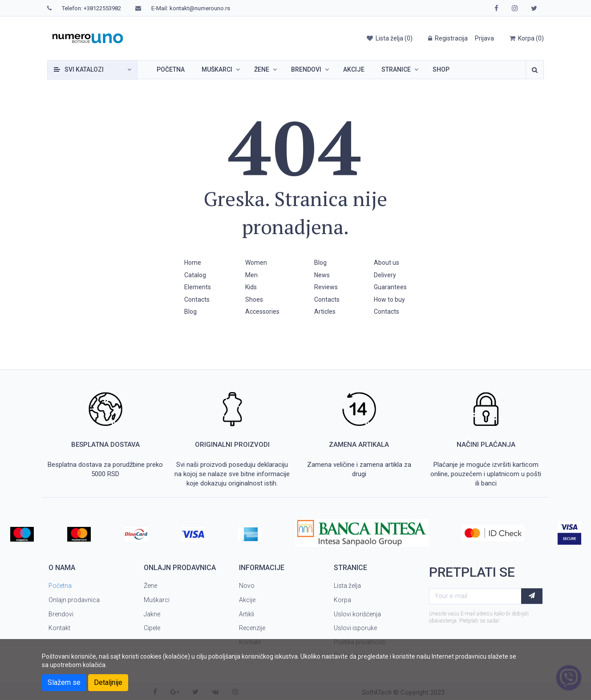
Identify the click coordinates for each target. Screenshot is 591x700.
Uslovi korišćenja (357, 614)
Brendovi (306, 69)
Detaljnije (108, 682)
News (322, 275)
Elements (198, 287)
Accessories (262, 312)
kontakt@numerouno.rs (200, 8)
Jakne (152, 614)
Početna (171, 69)
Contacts (197, 299)
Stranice (396, 69)
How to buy (389, 299)
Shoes (254, 299)
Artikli (247, 614)
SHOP (441, 69)
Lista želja (347, 586)
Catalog (195, 275)
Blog (190, 312)
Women (256, 263)
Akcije (354, 69)
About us (387, 263)
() (389, 38)
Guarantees (390, 287)
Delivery (385, 275)
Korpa (342, 600)
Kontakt (59, 628)
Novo (247, 586)
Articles (325, 312)
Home (193, 263)
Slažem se (64, 682)
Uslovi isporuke (355, 628)
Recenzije (252, 628)
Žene (262, 69)
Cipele (152, 628)
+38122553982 (102, 8)
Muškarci (217, 69)
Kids (251, 287)
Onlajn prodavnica (74, 600)
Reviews (326, 287)
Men (251, 275)
